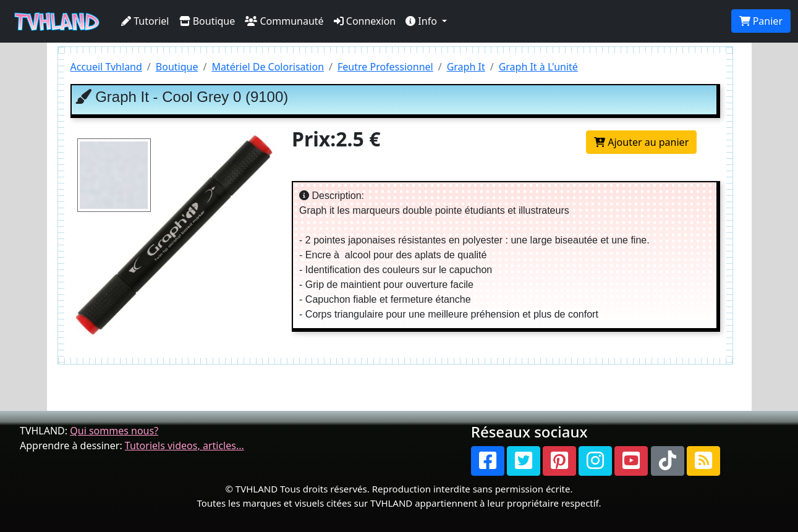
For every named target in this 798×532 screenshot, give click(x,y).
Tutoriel (145, 21)
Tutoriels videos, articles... (185, 445)
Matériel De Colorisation (268, 67)
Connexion (365, 21)
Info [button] (422, 21)
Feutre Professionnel (385, 67)
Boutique (207, 21)
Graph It (466, 67)
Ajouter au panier (641, 142)
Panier (761, 21)
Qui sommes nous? (114, 431)
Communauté (284, 21)
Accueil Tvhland (106, 67)
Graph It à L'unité (538, 67)
